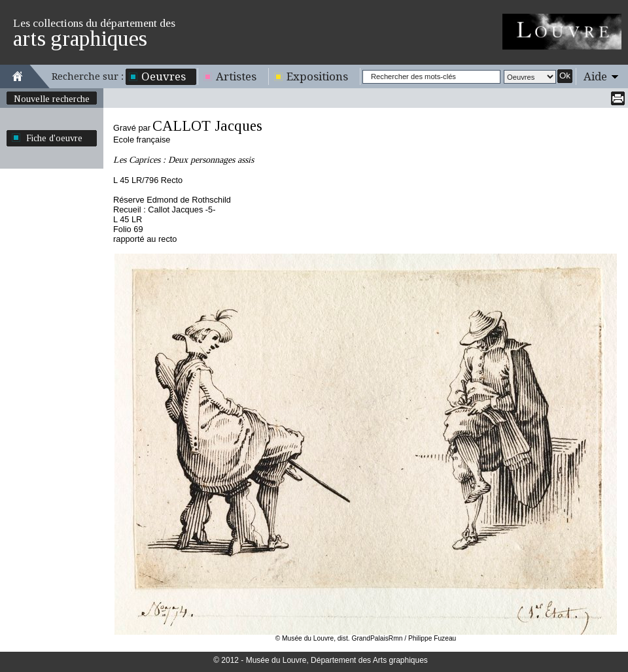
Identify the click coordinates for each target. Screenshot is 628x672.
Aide (595, 76)
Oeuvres (164, 76)
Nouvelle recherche (52, 99)
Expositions (317, 76)
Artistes (236, 76)
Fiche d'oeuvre (54, 138)
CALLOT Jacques (207, 126)
